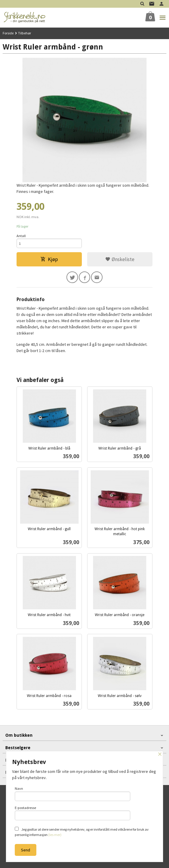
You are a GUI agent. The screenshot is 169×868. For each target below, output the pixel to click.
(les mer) (55, 835)
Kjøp (49, 259)
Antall (21, 236)
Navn (73, 794)
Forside (8, 33)
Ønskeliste (120, 259)
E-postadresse (73, 813)
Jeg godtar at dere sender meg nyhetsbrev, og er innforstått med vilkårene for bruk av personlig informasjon (82, 832)
